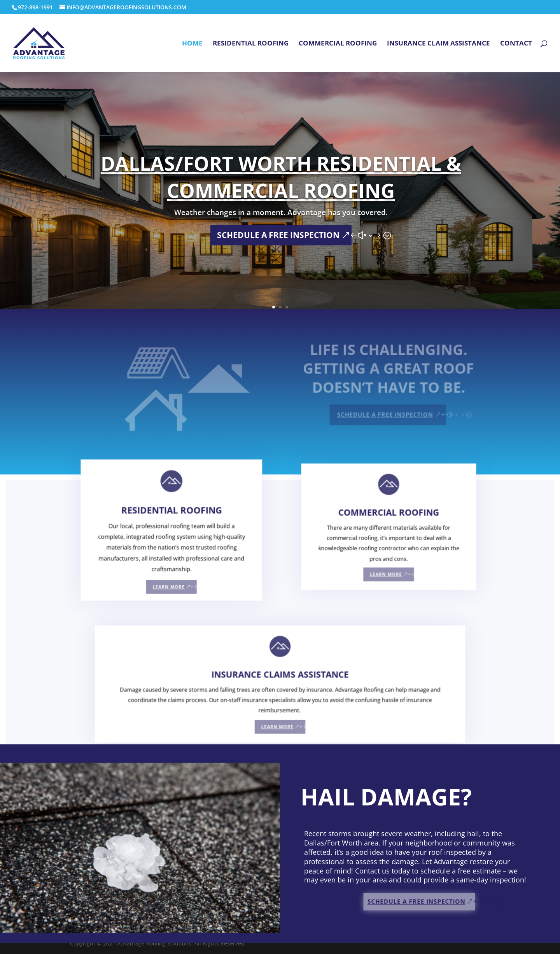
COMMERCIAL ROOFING (385, 528)
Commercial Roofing (338, 44)
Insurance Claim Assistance (438, 44)
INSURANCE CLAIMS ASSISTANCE (280, 683)
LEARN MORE (173, 593)
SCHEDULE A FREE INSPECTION (278, 235)
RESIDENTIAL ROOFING (175, 529)
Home (192, 44)
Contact (516, 44)
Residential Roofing (251, 44)
